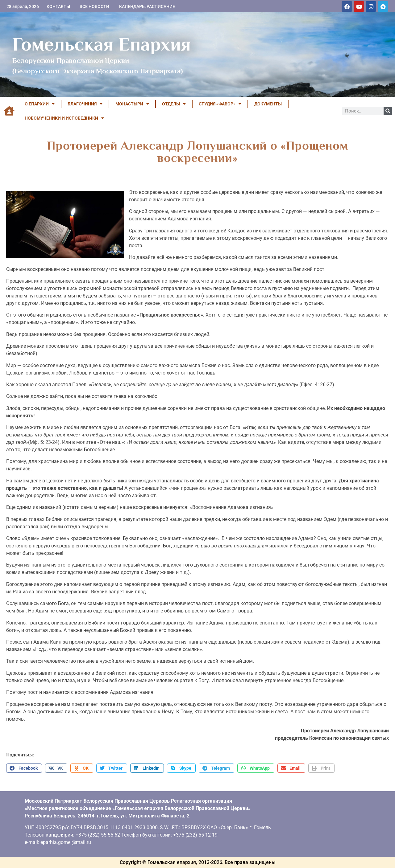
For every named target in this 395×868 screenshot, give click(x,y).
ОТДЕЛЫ (174, 104)
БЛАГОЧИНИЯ (85, 104)
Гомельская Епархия (102, 44)
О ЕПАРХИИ (40, 104)
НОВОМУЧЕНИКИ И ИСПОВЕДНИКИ (64, 118)
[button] (24, 768)
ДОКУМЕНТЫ (268, 104)
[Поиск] (388, 111)
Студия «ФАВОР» (220, 104)
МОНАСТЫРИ (132, 104)
